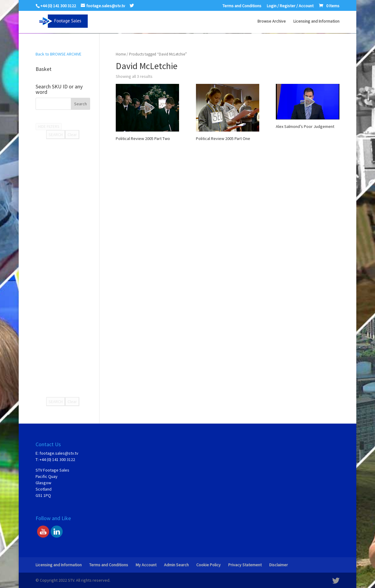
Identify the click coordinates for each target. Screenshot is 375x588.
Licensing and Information (316, 21)
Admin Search (176, 565)
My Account (146, 565)
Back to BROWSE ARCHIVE (58, 54)
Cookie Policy (208, 565)
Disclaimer (279, 565)
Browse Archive (272, 21)
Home (121, 54)
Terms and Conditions (242, 6)
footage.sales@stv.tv (59, 453)
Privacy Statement (245, 565)
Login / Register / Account (290, 6)
